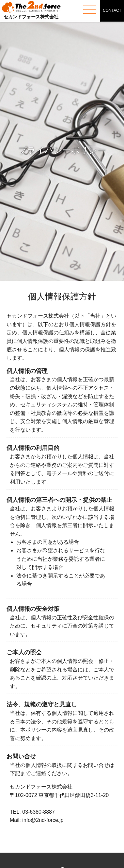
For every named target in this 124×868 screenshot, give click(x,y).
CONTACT (112, 10)
